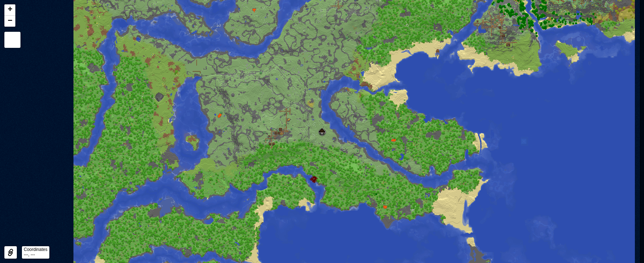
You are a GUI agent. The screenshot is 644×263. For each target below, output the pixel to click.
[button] (322, 131)
